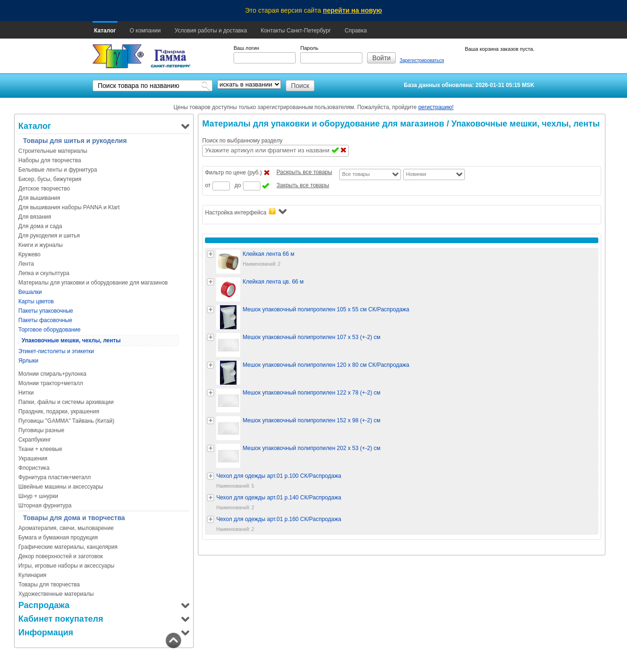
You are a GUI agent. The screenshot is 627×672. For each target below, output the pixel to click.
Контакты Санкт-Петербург (296, 31)
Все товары (356, 174)
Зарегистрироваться (422, 60)
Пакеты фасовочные (45, 320)
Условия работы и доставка (211, 31)
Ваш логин (246, 48)
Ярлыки (28, 361)
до (238, 185)
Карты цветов (36, 301)
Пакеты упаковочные (46, 311)
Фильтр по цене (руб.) (233, 173)
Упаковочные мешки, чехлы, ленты (71, 340)
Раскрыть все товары (304, 172)
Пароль (309, 48)
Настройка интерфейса (246, 212)
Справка (356, 31)
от (208, 185)
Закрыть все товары (303, 185)
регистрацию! (436, 107)
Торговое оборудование (49, 330)
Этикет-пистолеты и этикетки (56, 351)
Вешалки (30, 292)
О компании (145, 31)
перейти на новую (353, 10)
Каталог (105, 31)
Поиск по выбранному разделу (242, 141)
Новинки (416, 174)
